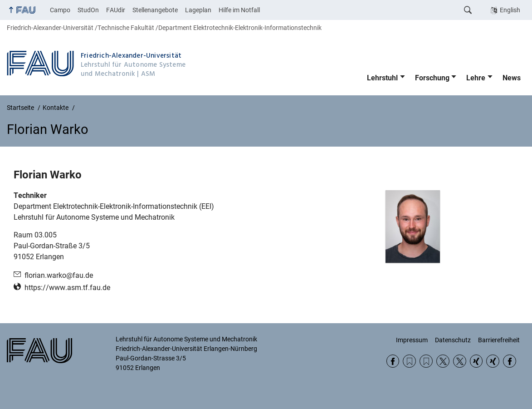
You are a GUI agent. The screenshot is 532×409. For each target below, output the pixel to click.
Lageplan (198, 10)
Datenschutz (453, 340)
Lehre (476, 78)
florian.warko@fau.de (59, 275)
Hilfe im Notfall (239, 10)
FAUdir (116, 10)
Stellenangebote (155, 10)
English (510, 10)
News (512, 78)
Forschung (432, 78)
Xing (476, 361)
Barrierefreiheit (499, 340)
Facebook (393, 361)
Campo (60, 10)
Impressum (412, 340)
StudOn (88, 10)
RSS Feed (409, 361)
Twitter (443, 361)
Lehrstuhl (382, 78)
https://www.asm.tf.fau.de (67, 288)
